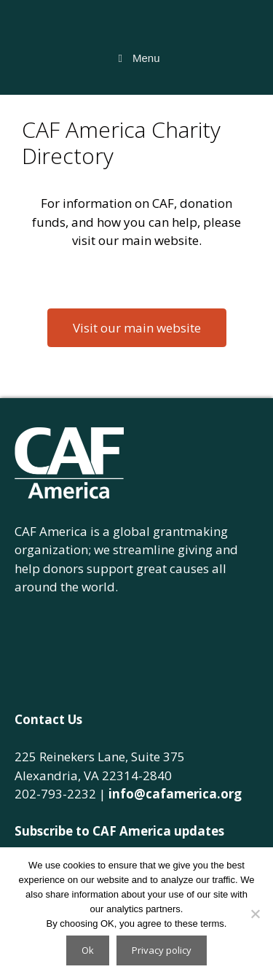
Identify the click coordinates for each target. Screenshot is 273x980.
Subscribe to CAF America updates (119, 831)
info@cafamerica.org (175, 794)
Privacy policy (162, 950)
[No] (255, 914)
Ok (88, 950)
